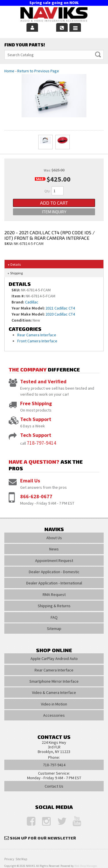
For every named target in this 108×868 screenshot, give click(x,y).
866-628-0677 (36, 496)
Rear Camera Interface (37, 335)
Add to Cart (54, 203)
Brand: (18, 302)
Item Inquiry (54, 212)
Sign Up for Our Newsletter (43, 838)
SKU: (9, 244)
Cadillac (32, 302)
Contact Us (54, 786)
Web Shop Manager (86, 866)
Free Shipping (36, 403)
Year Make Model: (28, 308)
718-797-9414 (41, 443)
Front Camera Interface (37, 341)
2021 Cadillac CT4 (60, 308)
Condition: (22, 320)
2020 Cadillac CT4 (60, 314)
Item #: (19, 296)
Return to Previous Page (38, 71)
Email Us (30, 481)
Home (9, 71)
